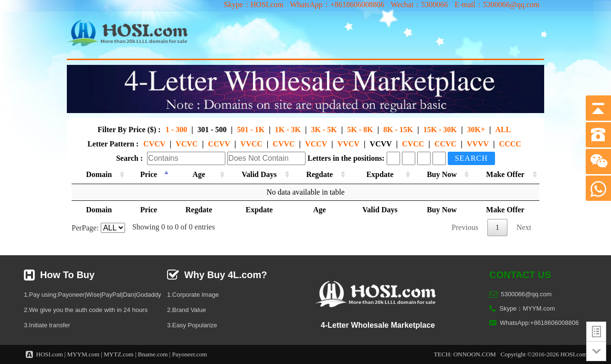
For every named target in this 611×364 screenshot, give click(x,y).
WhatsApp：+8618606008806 (337, 5)
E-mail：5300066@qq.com (497, 5)
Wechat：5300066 (420, 5)
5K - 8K (360, 130)
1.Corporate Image (193, 295)
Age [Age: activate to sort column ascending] (196, 174)
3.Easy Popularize (192, 325)
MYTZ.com (118, 354)
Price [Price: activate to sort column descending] (147, 174)
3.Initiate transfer (47, 325)
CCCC (510, 144)
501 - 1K (251, 130)
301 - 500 (212, 130)
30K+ (476, 130)
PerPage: (98, 228)
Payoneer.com (189, 354)
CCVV (219, 144)
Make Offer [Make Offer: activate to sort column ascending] (505, 174)
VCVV (381, 144)
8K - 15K (398, 130)
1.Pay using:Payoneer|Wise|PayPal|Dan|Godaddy (92, 295)
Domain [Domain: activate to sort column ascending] (99, 174)
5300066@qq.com (526, 294)
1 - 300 (176, 130)
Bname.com (153, 354)
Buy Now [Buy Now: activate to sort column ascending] (440, 174)
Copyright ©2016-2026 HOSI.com (544, 354)
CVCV (154, 144)
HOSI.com (50, 354)
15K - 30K (440, 130)
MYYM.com (84, 354)
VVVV (478, 144)
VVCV (348, 144)
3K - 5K (324, 130)
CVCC (413, 144)
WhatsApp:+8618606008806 (539, 323)
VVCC (252, 144)
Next (524, 227)
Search (471, 158)
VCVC (187, 144)
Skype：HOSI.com (254, 5)
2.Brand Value (186, 310)
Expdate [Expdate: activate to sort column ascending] (378, 174)
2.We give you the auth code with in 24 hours (86, 310)
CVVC (284, 144)
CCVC (445, 144)
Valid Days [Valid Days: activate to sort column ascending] (257, 174)
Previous (465, 227)
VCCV (316, 144)
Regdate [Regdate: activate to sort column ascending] (317, 174)
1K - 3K (288, 130)
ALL (503, 130)
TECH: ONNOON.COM (465, 354)
